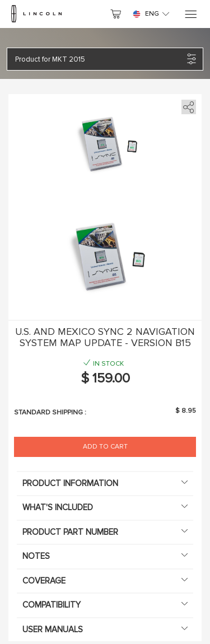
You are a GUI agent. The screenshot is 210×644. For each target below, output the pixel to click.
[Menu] (190, 14)
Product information (105, 483)
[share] (187, 105)
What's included (105, 507)
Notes (105, 556)
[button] (99, 59)
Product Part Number (105, 532)
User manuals (105, 629)
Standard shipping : (50, 412)
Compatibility (105, 605)
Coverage (105, 581)
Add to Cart (105, 447)
